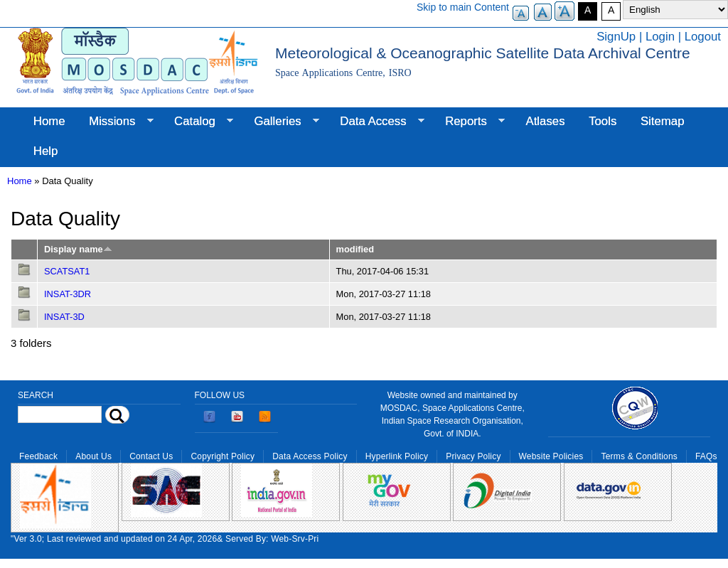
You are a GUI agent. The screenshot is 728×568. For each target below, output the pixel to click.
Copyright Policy (223, 456)
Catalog (198, 122)
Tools (603, 121)
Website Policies (551, 456)
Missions (115, 122)
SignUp (616, 37)
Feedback (38, 456)
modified (355, 249)
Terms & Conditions (639, 456)
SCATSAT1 (67, 271)
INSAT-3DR (68, 294)
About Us (93, 456)
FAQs (706, 456)
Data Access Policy (310, 456)
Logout (703, 37)
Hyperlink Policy (397, 456)
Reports (469, 122)
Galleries (281, 122)
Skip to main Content (463, 7)
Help (46, 151)
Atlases (546, 121)
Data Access (376, 122)
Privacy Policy (473, 456)
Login (660, 37)
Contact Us (151, 456)
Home (49, 121)
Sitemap (663, 121)
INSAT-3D (64, 317)
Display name (78, 249)
